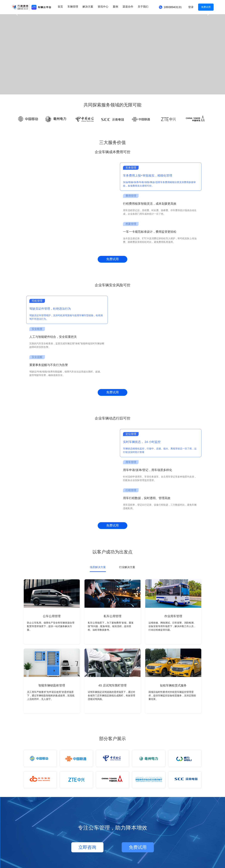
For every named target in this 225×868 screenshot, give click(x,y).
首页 (60, 7)
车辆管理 (73, 7)
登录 (191, 7)
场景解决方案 (98, 567)
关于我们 (143, 7)
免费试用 (206, 7)
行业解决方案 (127, 567)
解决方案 (88, 7)
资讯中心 (103, 7)
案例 (115, 7)
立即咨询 (87, 847)
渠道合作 (128, 7)
